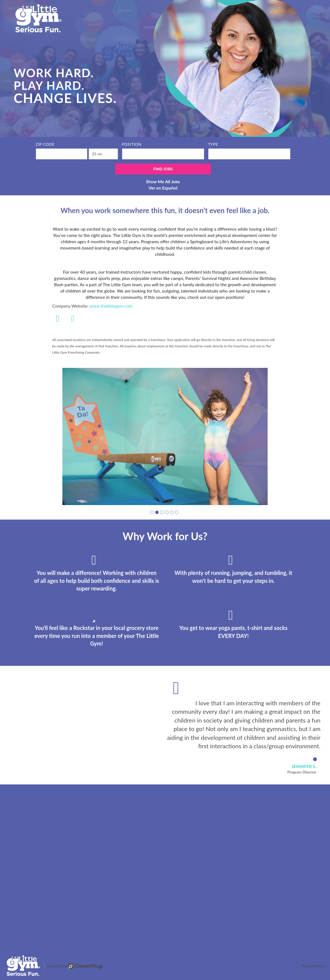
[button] (152, 512)
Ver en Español (163, 188)
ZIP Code (45, 144)
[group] (165, 436)
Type (213, 144)
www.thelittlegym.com (111, 306)
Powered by (74, 966)
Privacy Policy (313, 966)
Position (132, 144)
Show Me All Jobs (163, 181)
